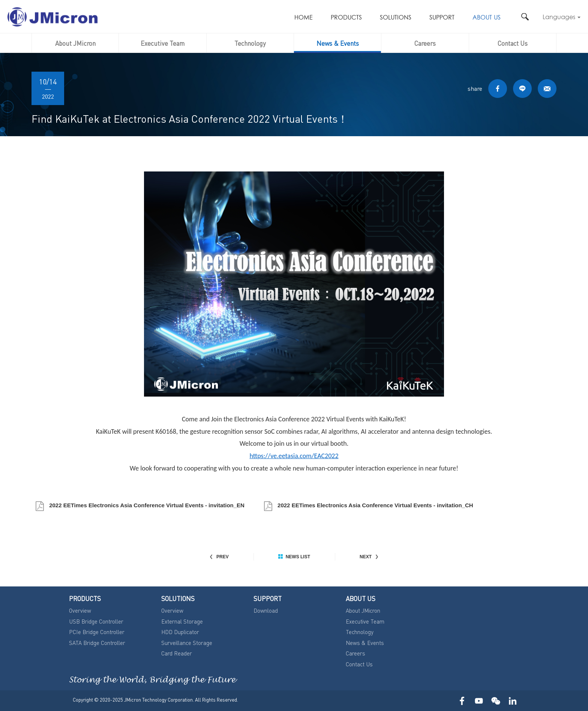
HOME (304, 18)
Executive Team (163, 43)
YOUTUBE (479, 701)
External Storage (182, 621)
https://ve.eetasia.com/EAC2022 (294, 456)
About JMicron (75, 43)
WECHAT (496, 701)
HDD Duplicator (180, 632)
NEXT (369, 557)
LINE (522, 89)
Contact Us (513, 43)
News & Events (338, 43)
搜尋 (525, 17)
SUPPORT (442, 18)
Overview (80, 610)
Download (266, 610)
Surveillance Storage (187, 643)
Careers (425, 43)
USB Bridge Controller (96, 621)
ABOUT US (487, 18)
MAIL (547, 89)
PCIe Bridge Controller (97, 632)
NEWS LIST (294, 557)
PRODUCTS (346, 18)
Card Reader (177, 653)
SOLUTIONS (396, 18)
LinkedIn (512, 701)
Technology (250, 43)
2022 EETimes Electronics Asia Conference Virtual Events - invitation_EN (146, 505)
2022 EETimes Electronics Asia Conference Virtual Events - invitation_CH (375, 505)
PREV (219, 557)
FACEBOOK (498, 89)
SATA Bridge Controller (97, 643)
